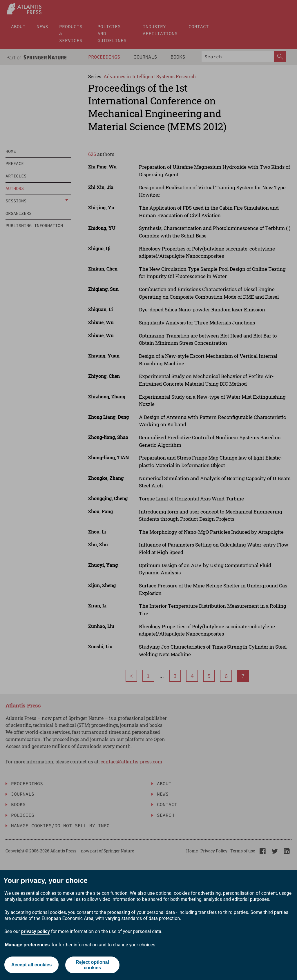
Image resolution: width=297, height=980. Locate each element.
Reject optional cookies (92, 965)
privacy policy (36, 931)
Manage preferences (27, 945)
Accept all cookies (31, 965)
